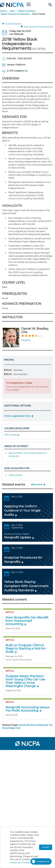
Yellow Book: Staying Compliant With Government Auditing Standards (26, 586)
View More (36, 484)
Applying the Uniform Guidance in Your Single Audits (22, 510)
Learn (12, 11)
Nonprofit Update (18, 537)
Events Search (12, 24)
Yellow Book (15, 475)
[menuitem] (12, 754)
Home (3, 11)
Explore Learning (26, 11)
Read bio (26, 340)
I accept (46, 847)
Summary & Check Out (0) (37, 27)
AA (26, 71)
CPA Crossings (12, 435)
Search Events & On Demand (15, 14)
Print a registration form (17, 416)
